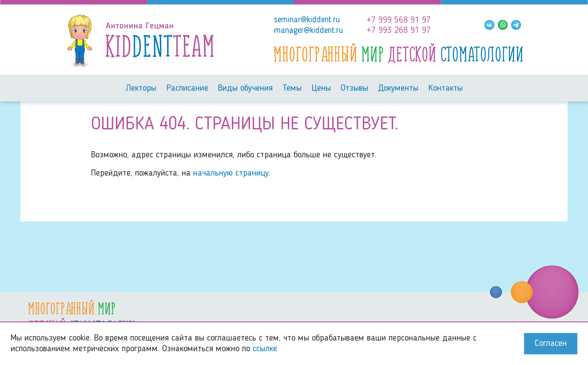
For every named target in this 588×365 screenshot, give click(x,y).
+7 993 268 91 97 (399, 31)
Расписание (187, 88)
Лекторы (141, 88)
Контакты (446, 88)
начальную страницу (231, 173)
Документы (398, 88)
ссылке (265, 349)
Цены (321, 88)
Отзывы (354, 88)
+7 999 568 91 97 (399, 20)
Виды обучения (245, 88)
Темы (292, 88)
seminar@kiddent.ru (307, 20)
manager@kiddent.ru (309, 31)
